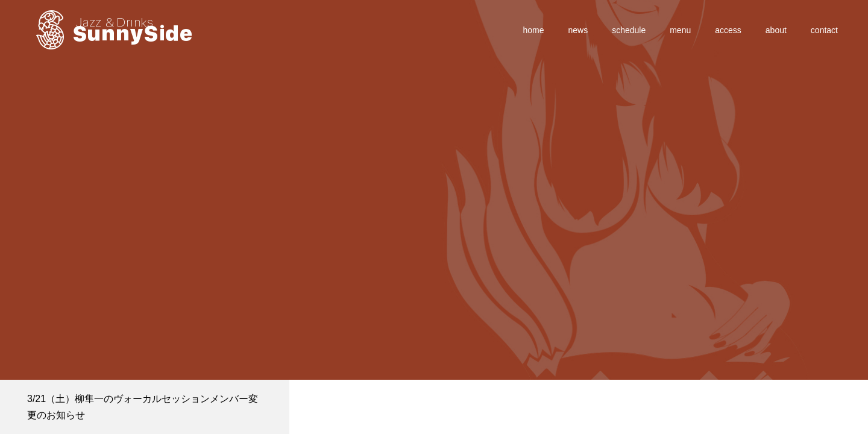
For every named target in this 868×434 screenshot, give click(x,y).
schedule (629, 30)
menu (680, 30)
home (533, 30)
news (578, 30)
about (776, 30)
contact (824, 30)
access (728, 30)
